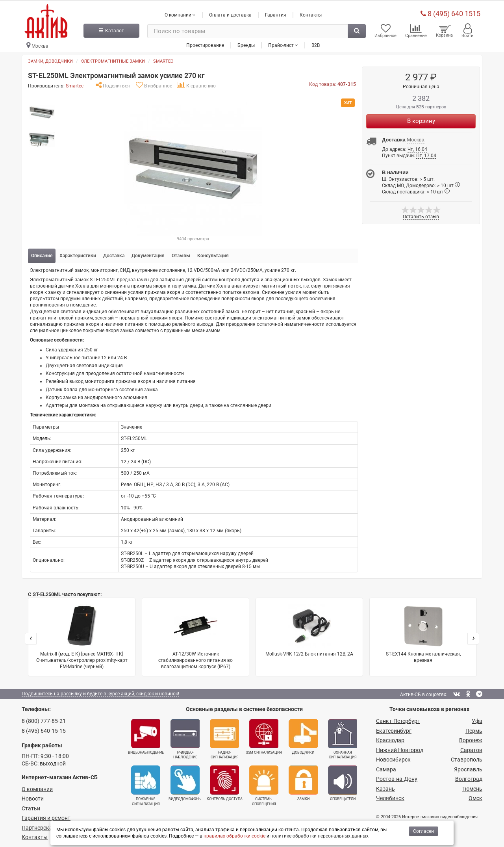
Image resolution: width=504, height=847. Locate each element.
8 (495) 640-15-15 (44, 729)
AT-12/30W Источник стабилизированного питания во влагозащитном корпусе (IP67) (195, 635)
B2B (316, 43)
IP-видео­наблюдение (185, 737)
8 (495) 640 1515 (450, 12)
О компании (37, 788)
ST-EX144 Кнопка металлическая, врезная (423, 632)
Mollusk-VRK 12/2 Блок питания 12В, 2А (309, 629)
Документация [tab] (148, 254)
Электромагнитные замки (113, 60)
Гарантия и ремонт (46, 816)
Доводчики (303, 735)
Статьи (31, 807)
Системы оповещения (264, 784)
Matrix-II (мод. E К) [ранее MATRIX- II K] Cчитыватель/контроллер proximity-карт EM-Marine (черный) (82, 635)
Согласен (423, 831)
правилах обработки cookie (234, 836)
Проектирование (205, 43)
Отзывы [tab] (181, 254)
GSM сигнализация (264, 735)
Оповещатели (343, 782)
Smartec (163, 60)
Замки (303, 782)
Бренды (246, 43)
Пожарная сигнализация (146, 784)
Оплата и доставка (230, 13)
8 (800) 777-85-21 (44, 719)
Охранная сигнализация (343, 737)
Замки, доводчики (50, 60)
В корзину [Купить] (421, 119)
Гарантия (276, 13)
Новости (33, 797)
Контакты (311, 13)
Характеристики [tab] (78, 254)
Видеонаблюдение (146, 735)
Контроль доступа (225, 782)
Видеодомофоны (185, 782)
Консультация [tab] (213, 254)
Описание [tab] (42, 254)
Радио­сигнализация (224, 737)
